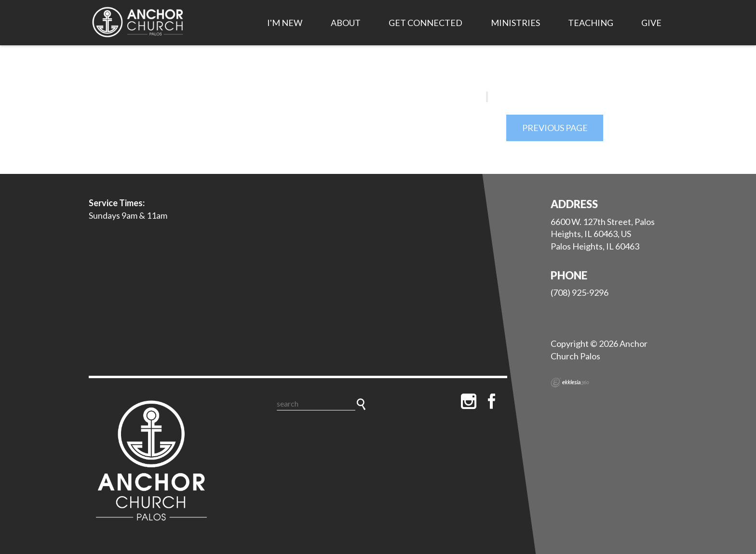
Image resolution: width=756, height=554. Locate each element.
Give (651, 23)
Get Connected (425, 23)
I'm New (285, 23)
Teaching (591, 23)
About (346, 23)
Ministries (515, 23)
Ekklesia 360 (570, 383)
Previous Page (555, 128)
